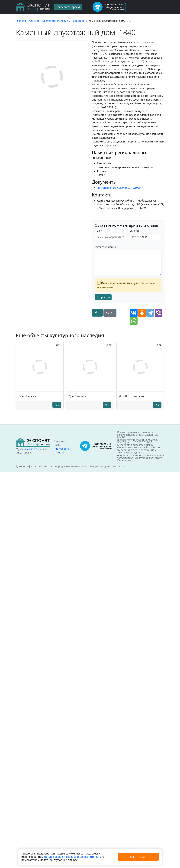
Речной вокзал (28, 396)
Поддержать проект (68, 7)
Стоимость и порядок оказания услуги (63, 466)
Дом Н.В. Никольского (133, 396)
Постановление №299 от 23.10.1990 (119, 188)
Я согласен (138, 857)
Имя (98, 231)
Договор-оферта (26, 466)
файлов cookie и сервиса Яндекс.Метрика (71, 857)
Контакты (119, 466)
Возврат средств (100, 466)
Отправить (103, 297)
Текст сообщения (105, 247)
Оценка (135, 231)
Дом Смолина (77, 396)
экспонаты (33, 449)
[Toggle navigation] (160, 7)
